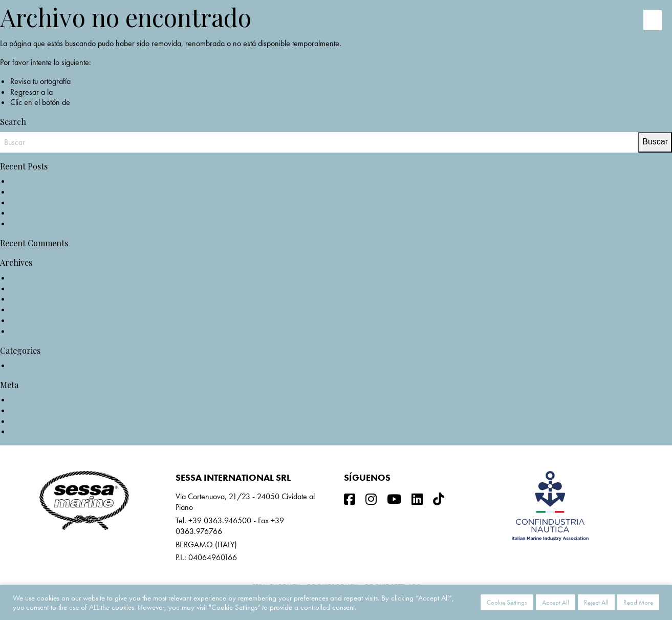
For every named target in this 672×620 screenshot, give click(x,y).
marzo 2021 (30, 309)
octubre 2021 (32, 288)
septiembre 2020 (38, 320)
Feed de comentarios (43, 421)
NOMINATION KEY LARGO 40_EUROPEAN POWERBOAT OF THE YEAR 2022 (141, 192)
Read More (638, 602)
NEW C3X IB (31, 181)
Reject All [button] (596, 602)
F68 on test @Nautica (44, 213)
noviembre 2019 (36, 331)
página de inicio (80, 92)
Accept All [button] (556, 602)
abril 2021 (27, 299)
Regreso (85, 102)
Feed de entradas (38, 410)
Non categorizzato (40, 365)
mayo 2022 (29, 278)
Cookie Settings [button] (507, 602)
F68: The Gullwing (39, 223)
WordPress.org (34, 431)
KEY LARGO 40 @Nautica (52, 202)
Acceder (24, 400)
